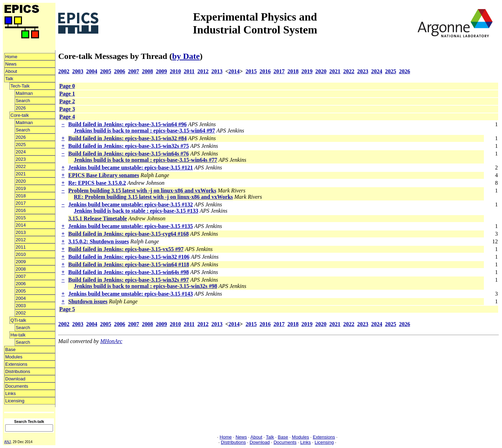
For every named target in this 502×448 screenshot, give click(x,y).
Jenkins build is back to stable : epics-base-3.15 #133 (136, 211)
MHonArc (111, 341)
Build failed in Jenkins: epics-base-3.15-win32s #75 (129, 146)
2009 (21, 262)
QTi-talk (18, 320)
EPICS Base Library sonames (104, 175)
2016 (21, 210)
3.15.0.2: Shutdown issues (99, 241)
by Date (186, 56)
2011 (21, 247)
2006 (21, 284)
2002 (21, 313)
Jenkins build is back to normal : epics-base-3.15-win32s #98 (146, 286)
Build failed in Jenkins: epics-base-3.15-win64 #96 (128, 124)
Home (11, 57)
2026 (21, 108)
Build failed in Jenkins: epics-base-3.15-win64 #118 (129, 264)
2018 (21, 196)
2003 (21, 306)
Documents (17, 386)
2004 (21, 298)
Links (10, 393)
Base (10, 350)
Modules (14, 357)
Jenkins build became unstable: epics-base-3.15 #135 (131, 226)
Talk (9, 79)
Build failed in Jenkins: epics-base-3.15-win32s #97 (129, 280)
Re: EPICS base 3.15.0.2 (97, 183)
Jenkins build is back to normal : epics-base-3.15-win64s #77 (146, 160)
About (11, 71)
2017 (21, 203)
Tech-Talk (20, 86)
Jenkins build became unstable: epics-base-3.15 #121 (131, 168)
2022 (21, 166)
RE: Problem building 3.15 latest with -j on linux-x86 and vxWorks (153, 197)
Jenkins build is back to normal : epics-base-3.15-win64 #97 (144, 131)
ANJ (7, 442)
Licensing (15, 401)
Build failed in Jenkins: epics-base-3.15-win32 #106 (129, 257)
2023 (21, 159)
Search (23, 101)
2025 (21, 145)
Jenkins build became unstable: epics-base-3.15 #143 (131, 294)
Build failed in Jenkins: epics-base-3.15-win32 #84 (128, 138)
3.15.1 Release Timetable (98, 218)
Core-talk (20, 115)
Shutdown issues (88, 301)
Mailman (24, 93)
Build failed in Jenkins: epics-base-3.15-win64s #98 (129, 272)
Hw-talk (18, 335)
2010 (21, 254)
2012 (21, 240)
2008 (21, 269)
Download (15, 379)
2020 (21, 181)
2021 (21, 174)
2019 (21, 188)
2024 (21, 152)
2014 (21, 225)
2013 (21, 232)
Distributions (18, 371)
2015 (21, 218)
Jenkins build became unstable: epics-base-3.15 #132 (131, 204)
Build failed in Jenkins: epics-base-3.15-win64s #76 (129, 154)
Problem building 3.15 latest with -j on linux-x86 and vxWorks (142, 191)
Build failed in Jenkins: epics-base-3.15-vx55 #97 (126, 249)
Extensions (16, 364)
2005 (21, 291)
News (11, 64)
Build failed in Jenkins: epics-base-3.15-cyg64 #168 (129, 234)
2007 (21, 276)
